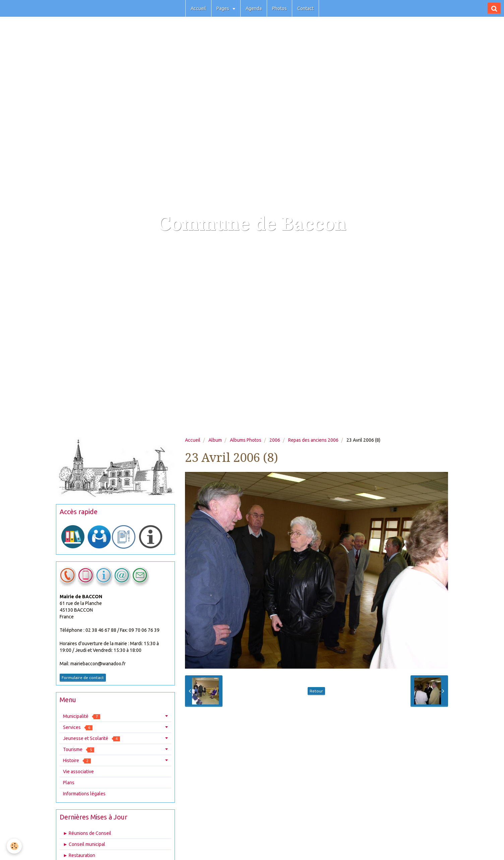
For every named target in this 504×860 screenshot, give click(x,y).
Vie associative (78, 772)
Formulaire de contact (83, 678)
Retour (316, 691)
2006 (275, 440)
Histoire (77, 761)
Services (78, 727)
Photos (279, 8)
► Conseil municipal (84, 844)
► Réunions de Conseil (87, 833)
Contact (305, 8)
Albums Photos (246, 440)
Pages (223, 8)
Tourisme (79, 750)
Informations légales (84, 794)
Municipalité (82, 716)
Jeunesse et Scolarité (91, 739)
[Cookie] (14, 846)
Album (215, 440)
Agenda (254, 8)
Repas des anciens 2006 (313, 440)
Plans (69, 783)
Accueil (198, 8)
